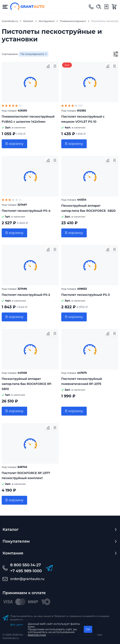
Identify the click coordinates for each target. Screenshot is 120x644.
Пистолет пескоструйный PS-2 (26, 295)
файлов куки (37, 635)
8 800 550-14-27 (26, 565)
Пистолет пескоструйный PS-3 (85, 295)
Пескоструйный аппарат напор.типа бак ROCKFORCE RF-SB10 (27, 384)
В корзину (14, 144)
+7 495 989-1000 (26, 571)
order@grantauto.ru (27, 579)
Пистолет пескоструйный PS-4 (26, 211)
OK (88, 629)
